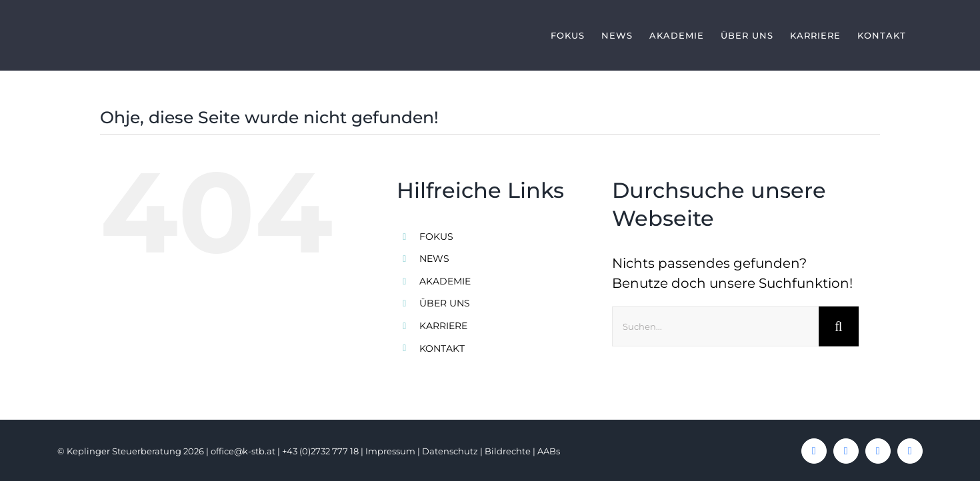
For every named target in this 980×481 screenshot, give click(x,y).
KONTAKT (442, 348)
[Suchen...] (715, 326)
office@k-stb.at (243, 451)
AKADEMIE (445, 281)
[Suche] (839, 326)
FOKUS (436, 237)
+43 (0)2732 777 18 (320, 451)
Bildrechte (508, 451)
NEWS (434, 258)
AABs (549, 451)
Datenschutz (450, 451)
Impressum (390, 451)
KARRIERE (443, 326)
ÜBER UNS (445, 303)
